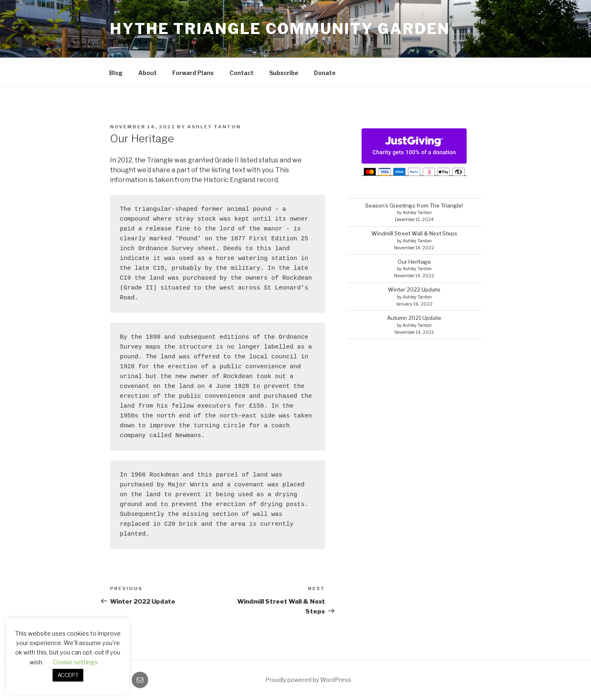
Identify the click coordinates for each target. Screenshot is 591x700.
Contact (242, 73)
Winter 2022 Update (414, 290)
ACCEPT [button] (68, 675)
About (148, 73)
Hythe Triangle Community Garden (280, 29)
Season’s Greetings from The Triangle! (414, 205)
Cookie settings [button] (75, 662)
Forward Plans (193, 73)
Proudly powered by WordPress (308, 680)
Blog (116, 73)
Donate (325, 73)
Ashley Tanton (214, 127)
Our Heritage (414, 262)
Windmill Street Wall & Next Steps (414, 233)
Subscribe (284, 73)
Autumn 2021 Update (414, 318)
